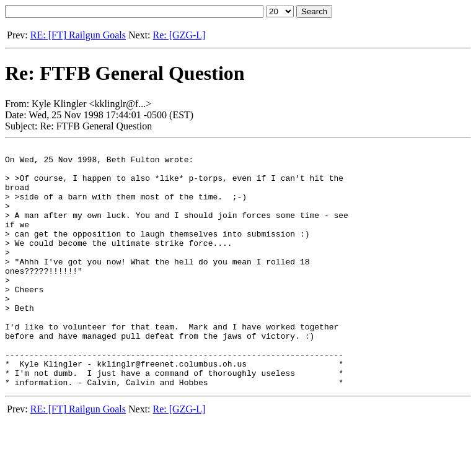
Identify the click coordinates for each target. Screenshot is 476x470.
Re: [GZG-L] (179, 35)
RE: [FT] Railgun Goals (78, 35)
